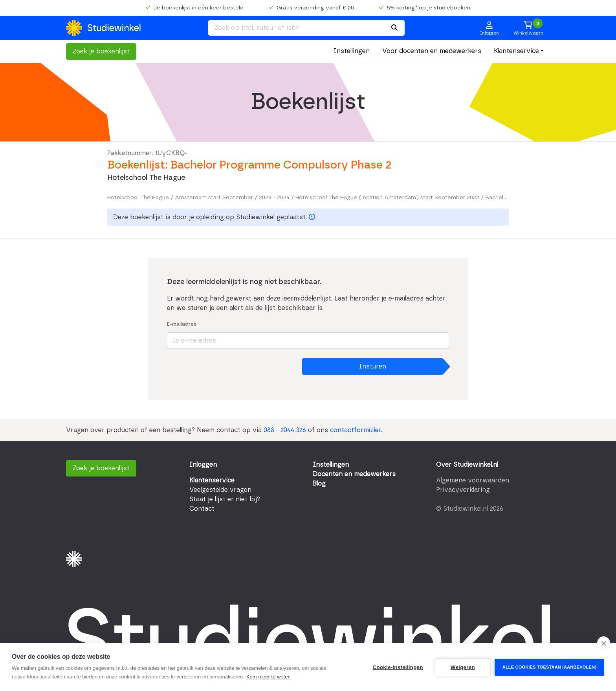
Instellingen (352, 51)
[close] (604, 643)
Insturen (373, 367)
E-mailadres (182, 324)
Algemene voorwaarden (473, 480)
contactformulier (356, 430)
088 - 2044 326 (285, 430)
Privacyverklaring (463, 490)
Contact (202, 509)
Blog (319, 484)
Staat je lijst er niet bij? (225, 499)
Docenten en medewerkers (354, 474)
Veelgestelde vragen (220, 490)
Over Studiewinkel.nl (467, 465)
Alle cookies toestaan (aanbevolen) (549, 667)
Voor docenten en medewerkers (432, 51)
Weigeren (463, 667)
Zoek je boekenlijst (101, 51)
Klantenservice (516, 51)
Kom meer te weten (269, 677)
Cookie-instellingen (398, 667)
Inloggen (203, 465)
